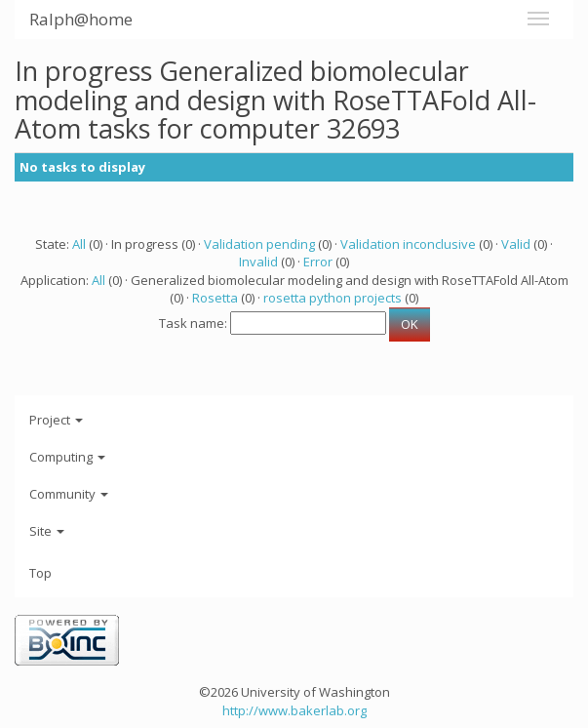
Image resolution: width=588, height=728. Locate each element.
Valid (516, 244)
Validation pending (259, 244)
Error (318, 262)
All (79, 244)
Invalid (258, 262)
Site (47, 531)
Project (56, 420)
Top (40, 573)
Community (69, 494)
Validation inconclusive (408, 244)
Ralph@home (81, 19)
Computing (67, 457)
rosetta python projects (333, 298)
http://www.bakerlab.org (294, 710)
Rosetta (215, 298)
